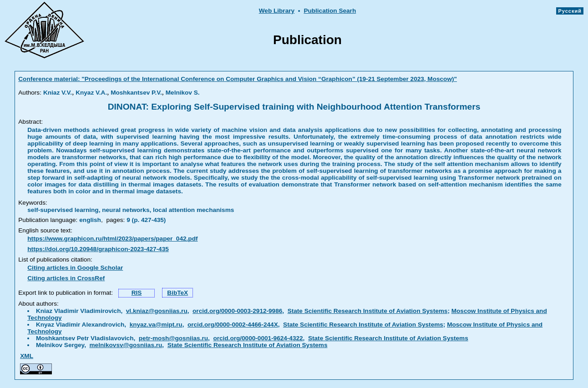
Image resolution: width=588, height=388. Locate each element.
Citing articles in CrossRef (66, 278)
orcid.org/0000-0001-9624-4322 (258, 338)
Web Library (277, 11)
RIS (137, 293)
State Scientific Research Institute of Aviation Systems (368, 311)
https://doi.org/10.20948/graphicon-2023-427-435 (98, 249)
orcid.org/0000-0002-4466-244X (233, 325)
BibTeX (177, 293)
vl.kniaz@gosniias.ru (157, 311)
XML (27, 356)
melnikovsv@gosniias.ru (126, 345)
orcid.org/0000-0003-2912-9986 (237, 311)
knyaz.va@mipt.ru (156, 325)
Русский (570, 11)
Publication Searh (330, 11)
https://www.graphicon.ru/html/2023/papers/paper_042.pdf (112, 239)
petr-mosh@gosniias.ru (173, 338)
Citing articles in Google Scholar (75, 268)
